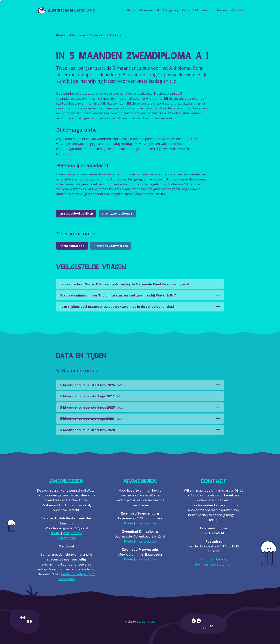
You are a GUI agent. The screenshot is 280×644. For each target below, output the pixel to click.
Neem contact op (72, 246)
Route (55, 533)
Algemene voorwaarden (111, 246)
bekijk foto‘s (72, 533)
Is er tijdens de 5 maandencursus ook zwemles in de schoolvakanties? (117, 307)
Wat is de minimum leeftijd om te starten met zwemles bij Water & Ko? (118, 295)
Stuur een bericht (214, 559)
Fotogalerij (170, 10)
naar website (66, 538)
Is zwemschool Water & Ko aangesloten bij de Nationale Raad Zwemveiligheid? (125, 284)
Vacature (237, 10)
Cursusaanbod (149, 10)
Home (131, 10)
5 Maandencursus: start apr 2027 (91, 396)
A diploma (115, 35)
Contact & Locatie (195, 10)
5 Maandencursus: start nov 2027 (92, 407)
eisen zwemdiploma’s (117, 213)
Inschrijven (219, 10)
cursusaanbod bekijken (76, 213)
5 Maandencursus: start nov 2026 (92, 385)
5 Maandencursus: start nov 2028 (88, 430)
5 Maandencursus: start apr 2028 (91, 418)
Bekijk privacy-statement (214, 564)
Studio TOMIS (146, 621)
